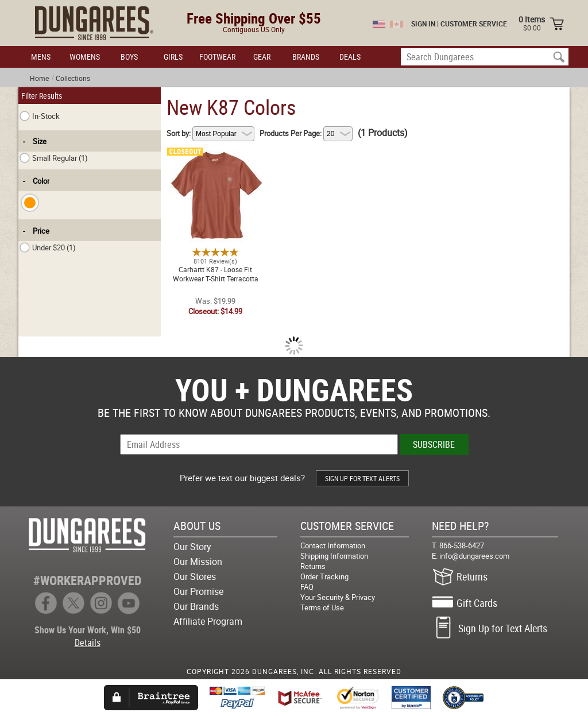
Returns (313, 566)
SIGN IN (423, 24)
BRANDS (306, 57)
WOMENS (85, 57)
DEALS (350, 57)
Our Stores (195, 576)
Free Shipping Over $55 (254, 18)
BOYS (129, 57)
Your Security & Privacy (338, 597)
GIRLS (173, 57)
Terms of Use (322, 607)
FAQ (307, 587)
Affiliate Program (208, 621)
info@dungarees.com (474, 556)
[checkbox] (30, 203)
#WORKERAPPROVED (87, 580)
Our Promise (198, 591)
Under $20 (48, 247)
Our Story (192, 547)
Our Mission (198, 562)
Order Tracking (324, 576)
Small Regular (54, 158)
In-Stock (40, 116)
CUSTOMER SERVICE (474, 24)
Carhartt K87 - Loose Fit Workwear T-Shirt (215, 157)
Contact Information (333, 545)
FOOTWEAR (217, 57)
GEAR (262, 57)
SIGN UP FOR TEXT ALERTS (362, 478)
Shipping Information (334, 556)
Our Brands (196, 606)
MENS (41, 57)
